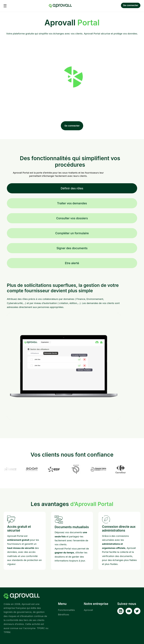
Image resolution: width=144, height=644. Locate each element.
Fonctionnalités (66, 610)
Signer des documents (72, 248)
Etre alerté (72, 263)
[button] (5, 6)
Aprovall (88, 610)
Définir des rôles (72, 188)
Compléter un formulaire (72, 233)
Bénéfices (63, 614)
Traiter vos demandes (72, 203)
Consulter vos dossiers (72, 218)
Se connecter (131, 5)
